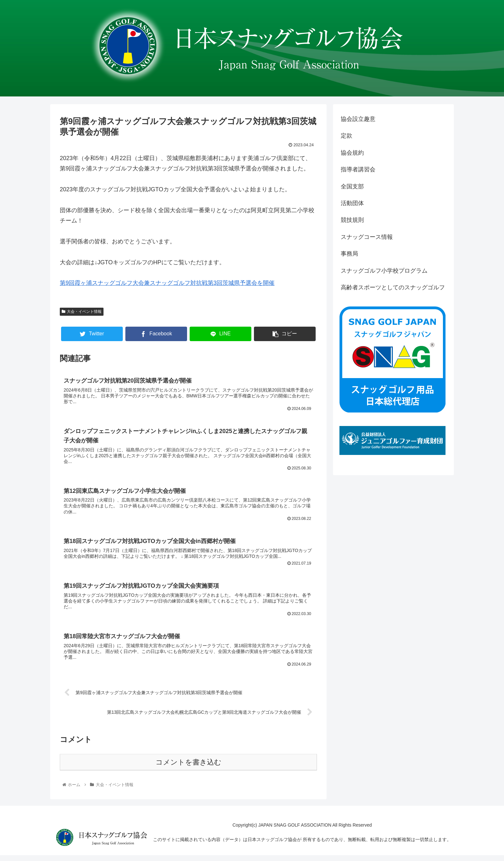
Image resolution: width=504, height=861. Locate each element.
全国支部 (352, 186)
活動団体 (352, 203)
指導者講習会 (358, 169)
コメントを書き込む (189, 768)
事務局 (349, 254)
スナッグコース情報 (367, 237)
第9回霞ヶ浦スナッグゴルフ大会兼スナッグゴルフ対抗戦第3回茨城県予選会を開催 (167, 283)
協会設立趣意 (358, 119)
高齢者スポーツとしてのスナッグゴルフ (393, 287)
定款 (346, 136)
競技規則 (352, 220)
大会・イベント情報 (82, 312)
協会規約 (352, 153)
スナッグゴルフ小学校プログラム (384, 271)
